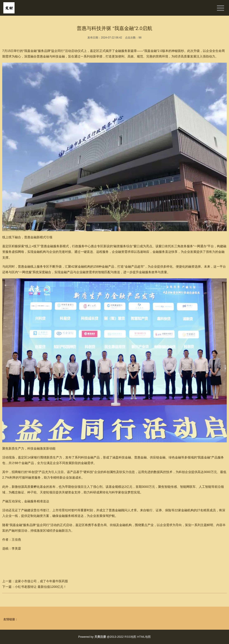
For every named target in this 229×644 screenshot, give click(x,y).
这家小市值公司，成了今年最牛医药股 (41, 581)
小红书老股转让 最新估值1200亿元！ (41, 587)
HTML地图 (144, 637)
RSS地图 (130, 637)
